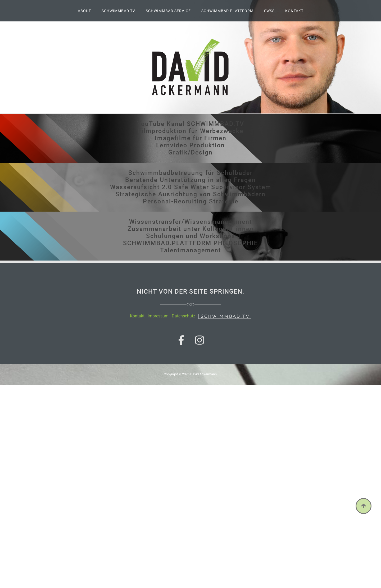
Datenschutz (183, 316)
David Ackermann (203, 374)
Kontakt (137, 316)
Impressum (158, 316)
